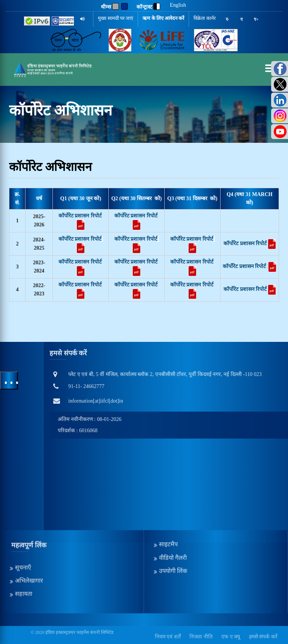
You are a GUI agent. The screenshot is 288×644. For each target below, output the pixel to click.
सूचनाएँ (23, 537)
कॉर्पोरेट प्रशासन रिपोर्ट (80, 216)
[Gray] (115, 6)
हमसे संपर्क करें (263, 637)
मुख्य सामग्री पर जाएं (116, 18)
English (178, 5)
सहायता (24, 563)
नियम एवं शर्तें (168, 637)
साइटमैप (168, 514)
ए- (228, 19)
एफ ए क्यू (231, 637)
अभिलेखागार (29, 550)
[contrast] (157, 6)
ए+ (256, 19)
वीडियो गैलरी (173, 527)
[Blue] (124, 6)
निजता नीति (201, 637)
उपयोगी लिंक (173, 540)
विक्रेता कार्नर (204, 18)
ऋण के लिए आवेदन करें (163, 18)
